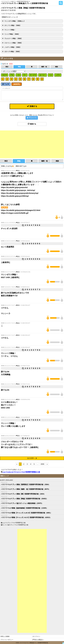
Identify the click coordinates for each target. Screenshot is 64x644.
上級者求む (17, 84)
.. (38, 464)
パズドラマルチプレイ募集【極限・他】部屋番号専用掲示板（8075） (25, 489)
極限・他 (44, 67)
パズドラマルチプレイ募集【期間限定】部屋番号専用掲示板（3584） (25, 484)
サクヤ (5, 75)
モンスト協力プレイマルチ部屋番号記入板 (15, 525)
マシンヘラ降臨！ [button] (9, 30)
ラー (25, 75)
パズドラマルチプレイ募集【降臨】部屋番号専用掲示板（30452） (24, 499)
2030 (42, 464)
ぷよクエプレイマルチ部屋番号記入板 (14, 523)
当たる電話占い (39, 640)
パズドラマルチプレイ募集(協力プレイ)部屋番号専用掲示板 (25, 3)
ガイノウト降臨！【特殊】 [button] (11, 25)
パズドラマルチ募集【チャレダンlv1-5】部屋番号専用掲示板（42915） (26, 517)
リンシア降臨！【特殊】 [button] (11, 34)
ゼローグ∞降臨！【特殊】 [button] (11, 52)
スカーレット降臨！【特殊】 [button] (12, 43)
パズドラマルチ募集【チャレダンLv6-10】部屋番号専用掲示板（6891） (26, 513)
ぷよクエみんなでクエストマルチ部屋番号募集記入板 (21, 472)
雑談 (57, 67)
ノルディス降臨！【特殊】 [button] (11, 47)
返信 (18, 171)
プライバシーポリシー (7, 640)
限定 (7, 67)
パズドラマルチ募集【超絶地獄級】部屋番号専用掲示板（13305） (24, 508)
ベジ (51, 75)
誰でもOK (6, 84)
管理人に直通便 (5, 636)
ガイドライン (36, 636)
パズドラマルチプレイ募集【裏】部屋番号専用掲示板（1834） (23, 494)
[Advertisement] (32, 144)
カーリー (43, 75)
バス (18, 75)
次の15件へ (32, 458)
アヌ (12, 75)
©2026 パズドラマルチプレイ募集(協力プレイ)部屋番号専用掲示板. (32, 643)
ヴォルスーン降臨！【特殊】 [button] (12, 38)
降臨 (19, 67)
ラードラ (33, 75)
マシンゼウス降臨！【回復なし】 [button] (13, 21)
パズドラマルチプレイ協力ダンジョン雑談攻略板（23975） (22, 503)
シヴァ (58, 75)
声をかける (32, 118)
